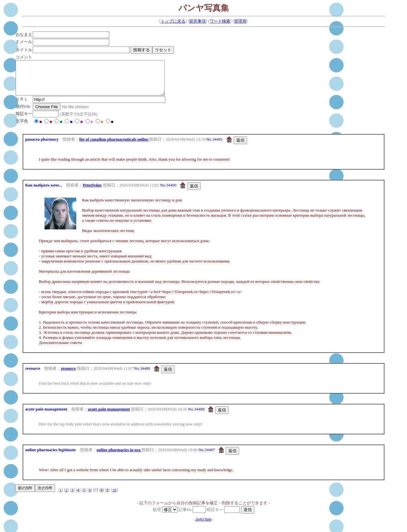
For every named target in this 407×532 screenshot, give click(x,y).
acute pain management (109, 416)
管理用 (240, 21)
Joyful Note (203, 526)
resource (68, 375)
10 (114, 497)
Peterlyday (92, 192)
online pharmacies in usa (119, 456)
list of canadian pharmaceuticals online (114, 146)
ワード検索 (220, 21)
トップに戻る (173, 21)
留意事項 (197, 21)
